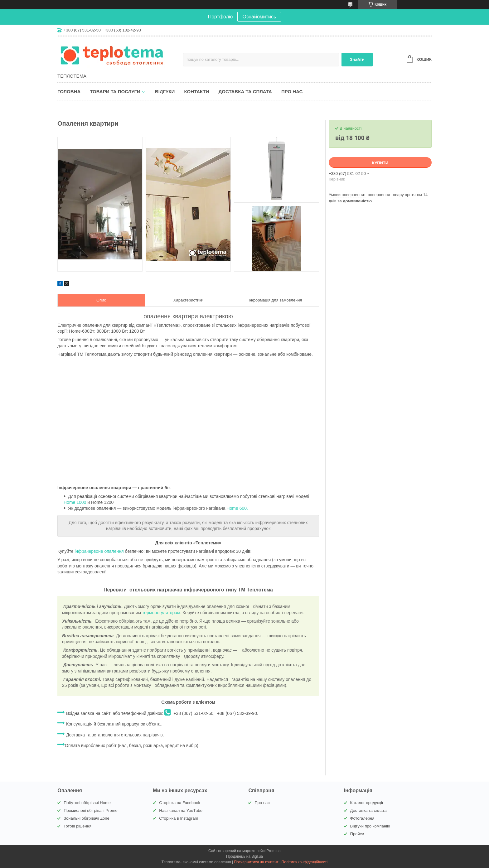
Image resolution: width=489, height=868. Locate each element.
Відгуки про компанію (370, 826)
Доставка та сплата (245, 92)
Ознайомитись (259, 17)
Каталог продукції (367, 803)
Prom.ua (274, 851)
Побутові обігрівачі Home (87, 803)
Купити (380, 163)
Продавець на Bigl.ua (244, 856)
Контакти (196, 92)
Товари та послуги (115, 92)
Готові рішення (77, 826)
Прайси (357, 834)
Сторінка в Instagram (179, 818)
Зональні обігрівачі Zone (87, 818)
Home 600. (237, 508)
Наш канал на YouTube (181, 810)
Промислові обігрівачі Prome (91, 810)
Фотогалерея (362, 818)
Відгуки (165, 92)
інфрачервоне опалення (99, 551)
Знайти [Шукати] (357, 59)
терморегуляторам (161, 613)
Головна (69, 92)
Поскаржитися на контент (256, 862)
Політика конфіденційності (305, 862)
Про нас (292, 92)
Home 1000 (75, 502)
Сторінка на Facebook (180, 803)
